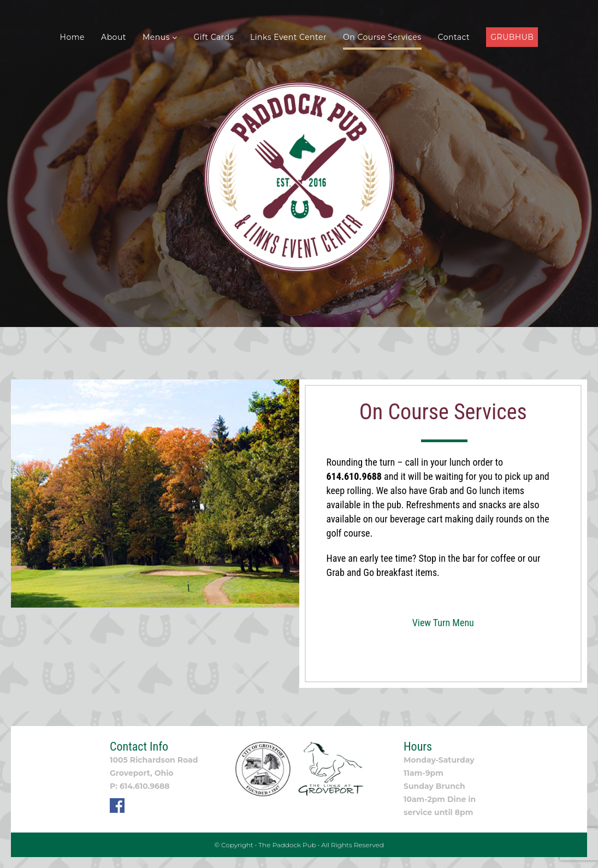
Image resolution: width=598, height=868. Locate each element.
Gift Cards (214, 37)
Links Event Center (288, 37)
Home (72, 37)
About (114, 37)
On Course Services (382, 37)
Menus (160, 37)
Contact (454, 37)
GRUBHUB (512, 37)
